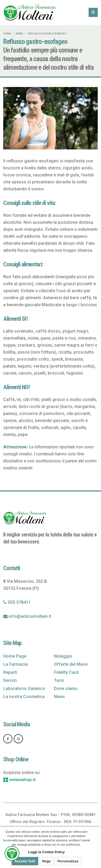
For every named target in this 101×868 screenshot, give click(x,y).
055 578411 (19, 602)
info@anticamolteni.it (30, 616)
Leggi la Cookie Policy (47, 852)
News (19, 34)
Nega (46, 861)
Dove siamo (66, 689)
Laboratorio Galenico (24, 689)
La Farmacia (15, 664)
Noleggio (63, 656)
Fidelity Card (66, 672)
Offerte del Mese (71, 664)
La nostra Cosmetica (24, 697)
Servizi (10, 680)
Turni (59, 680)
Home (7, 34)
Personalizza (68, 861)
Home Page (15, 656)
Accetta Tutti (25, 861)
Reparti (10, 672)
